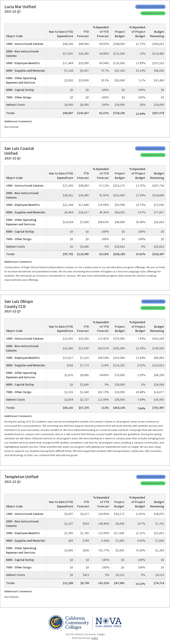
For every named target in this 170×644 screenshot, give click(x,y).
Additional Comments (18, 121)
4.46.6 (95, 638)
